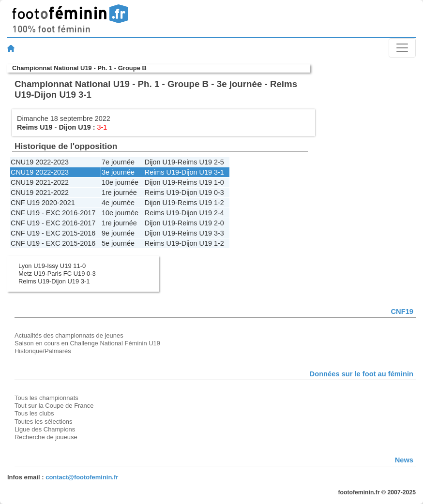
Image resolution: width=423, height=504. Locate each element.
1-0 (219, 182)
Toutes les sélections (44, 422)
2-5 (219, 162)
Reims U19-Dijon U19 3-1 (54, 281)
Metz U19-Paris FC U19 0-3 (57, 274)
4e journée (118, 203)
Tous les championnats (46, 398)
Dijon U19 (75, 127)
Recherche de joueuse (46, 437)
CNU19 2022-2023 (40, 162)
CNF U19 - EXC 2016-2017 (53, 213)
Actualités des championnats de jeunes (69, 335)
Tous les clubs (34, 413)
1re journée (119, 193)
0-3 (219, 193)
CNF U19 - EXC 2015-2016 (53, 233)
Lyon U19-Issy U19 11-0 (52, 266)
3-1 (219, 172)
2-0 (219, 223)
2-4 (219, 213)
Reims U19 (35, 127)
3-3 (219, 233)
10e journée (120, 182)
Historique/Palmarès (43, 351)
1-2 (219, 203)
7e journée (118, 162)
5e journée (118, 243)
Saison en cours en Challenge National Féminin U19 (87, 343)
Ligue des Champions (45, 429)
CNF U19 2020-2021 (43, 203)
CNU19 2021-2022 (40, 182)
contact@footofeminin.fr (82, 477)
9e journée (118, 233)
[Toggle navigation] (402, 48)
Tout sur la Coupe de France (54, 406)
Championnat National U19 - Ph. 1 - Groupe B (79, 68)
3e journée (118, 172)
